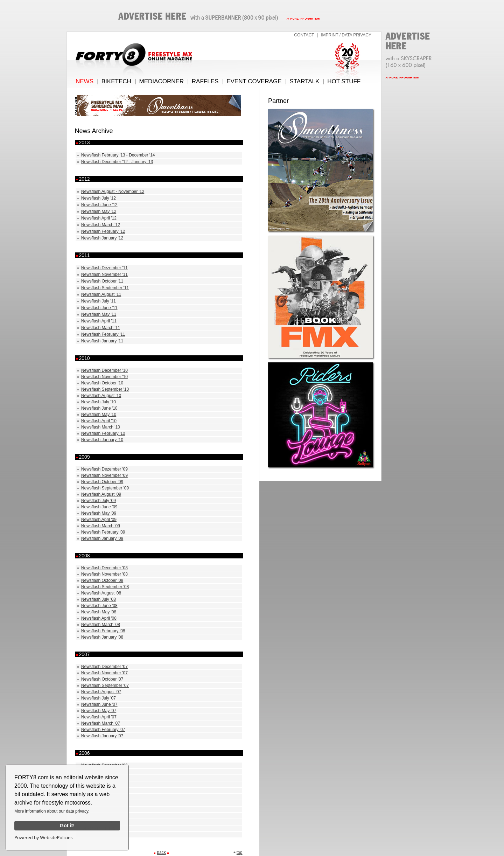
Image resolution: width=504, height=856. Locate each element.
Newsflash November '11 (104, 274)
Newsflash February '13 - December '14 (118, 155)
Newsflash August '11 (101, 294)
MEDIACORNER (162, 81)
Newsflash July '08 (99, 599)
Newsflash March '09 (101, 526)
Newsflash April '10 (99, 421)
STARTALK (304, 81)
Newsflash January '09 (102, 538)
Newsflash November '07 (104, 673)
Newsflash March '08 (101, 625)
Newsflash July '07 (99, 698)
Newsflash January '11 (102, 341)
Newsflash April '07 (99, 717)
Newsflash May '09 (99, 513)
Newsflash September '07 (105, 686)
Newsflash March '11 (101, 328)
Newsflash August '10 (101, 396)
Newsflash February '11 (103, 334)
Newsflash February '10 (103, 433)
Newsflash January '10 (102, 440)
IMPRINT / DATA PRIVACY (346, 35)
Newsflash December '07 (104, 667)
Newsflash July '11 (99, 301)
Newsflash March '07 (101, 723)
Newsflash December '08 (104, 568)
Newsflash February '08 (103, 631)
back (161, 852)
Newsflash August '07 (101, 692)
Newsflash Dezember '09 (104, 469)
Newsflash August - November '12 (113, 192)
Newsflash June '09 (99, 507)
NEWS (85, 81)
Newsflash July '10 (99, 402)
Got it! (67, 826)
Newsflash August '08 (101, 593)
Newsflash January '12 (102, 238)
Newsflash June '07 (99, 704)
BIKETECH (116, 81)
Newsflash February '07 (103, 730)
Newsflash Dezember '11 (104, 268)
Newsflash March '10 (101, 427)
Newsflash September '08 (105, 587)
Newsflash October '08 (102, 580)
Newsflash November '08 (104, 574)
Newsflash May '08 (99, 612)
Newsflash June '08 (99, 606)
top (238, 852)
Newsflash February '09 (103, 532)
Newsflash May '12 (99, 211)
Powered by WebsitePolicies (43, 837)
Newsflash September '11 (105, 288)
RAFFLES (205, 81)
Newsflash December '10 (104, 370)
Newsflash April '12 (99, 218)
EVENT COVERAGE (254, 81)
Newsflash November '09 (104, 475)
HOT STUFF (344, 81)
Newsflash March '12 (101, 225)
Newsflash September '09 (105, 488)
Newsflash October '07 (102, 679)
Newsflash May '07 (99, 711)
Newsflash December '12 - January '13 (117, 162)
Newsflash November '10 (104, 377)
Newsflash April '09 (99, 520)
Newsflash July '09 (99, 501)
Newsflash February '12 (103, 231)
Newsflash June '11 (99, 308)
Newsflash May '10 (99, 415)
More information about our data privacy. (52, 811)
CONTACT (304, 35)
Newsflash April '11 (99, 321)
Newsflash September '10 (105, 389)
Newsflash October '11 (102, 281)
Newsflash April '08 (99, 618)
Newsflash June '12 (99, 205)
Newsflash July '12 (99, 198)
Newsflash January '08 (102, 637)
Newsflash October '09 (102, 482)
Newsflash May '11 (99, 314)
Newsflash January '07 (102, 736)
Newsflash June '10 (99, 408)
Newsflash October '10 (102, 383)
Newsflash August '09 (101, 494)
